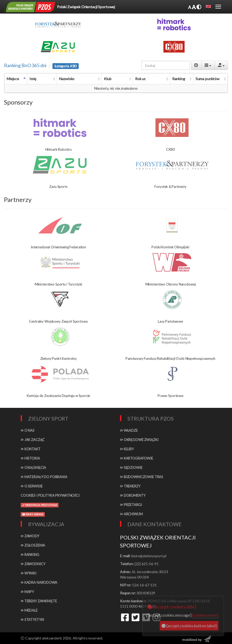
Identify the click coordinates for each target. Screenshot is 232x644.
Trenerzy (130, 486)
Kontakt (31, 449)
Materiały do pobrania (44, 477)
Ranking (30, 555)
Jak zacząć (33, 440)
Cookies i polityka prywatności (50, 495)
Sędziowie (131, 468)
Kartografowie (137, 458)
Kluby (127, 449)
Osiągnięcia (33, 468)
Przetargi (131, 505)
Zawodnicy (33, 564)
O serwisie (32, 486)
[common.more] (205, 615)
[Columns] (208, 65)
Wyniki (28, 573)
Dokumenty (133, 495)
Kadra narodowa (39, 582)
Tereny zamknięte (39, 601)
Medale (29, 610)
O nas (28, 430)
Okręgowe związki (139, 440)
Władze (129, 430)
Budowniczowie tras (142, 477)
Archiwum (131, 514)
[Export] (221, 65)
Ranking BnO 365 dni (25, 65)
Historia (30, 458)
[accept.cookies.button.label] (189, 626)
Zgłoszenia (33, 545)
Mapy (27, 592)
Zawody (30, 536)
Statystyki (32, 620)
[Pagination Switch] (196, 65)
